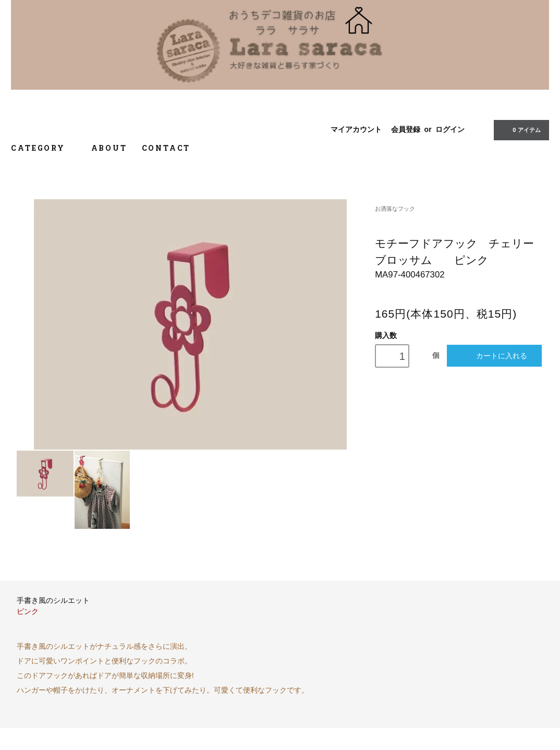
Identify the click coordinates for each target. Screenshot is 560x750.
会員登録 (406, 129)
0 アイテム (520, 129)
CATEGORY (44, 148)
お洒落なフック (395, 209)
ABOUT (109, 148)
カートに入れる (494, 355)
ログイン (450, 129)
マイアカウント (356, 129)
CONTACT (166, 148)
